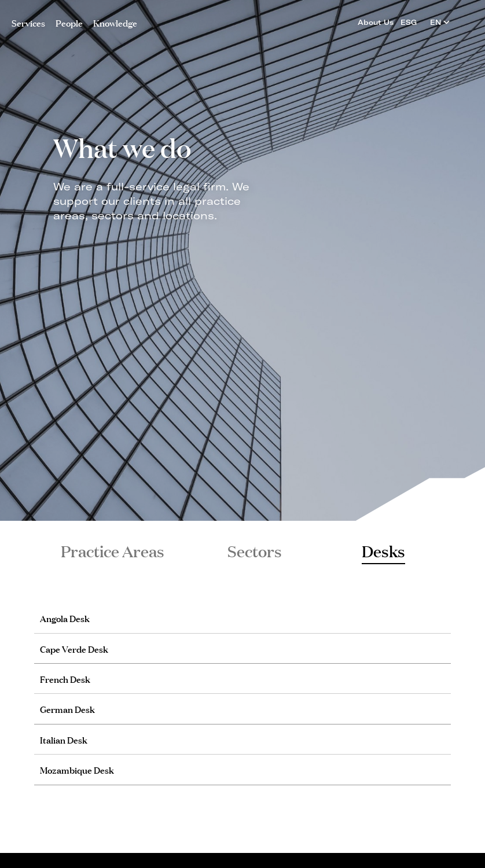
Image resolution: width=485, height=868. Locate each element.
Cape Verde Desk (74, 648)
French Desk (65, 678)
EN (440, 22)
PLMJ (243, 19)
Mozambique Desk (77, 769)
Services (28, 22)
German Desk (67, 709)
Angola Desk (65, 618)
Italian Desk (64, 739)
